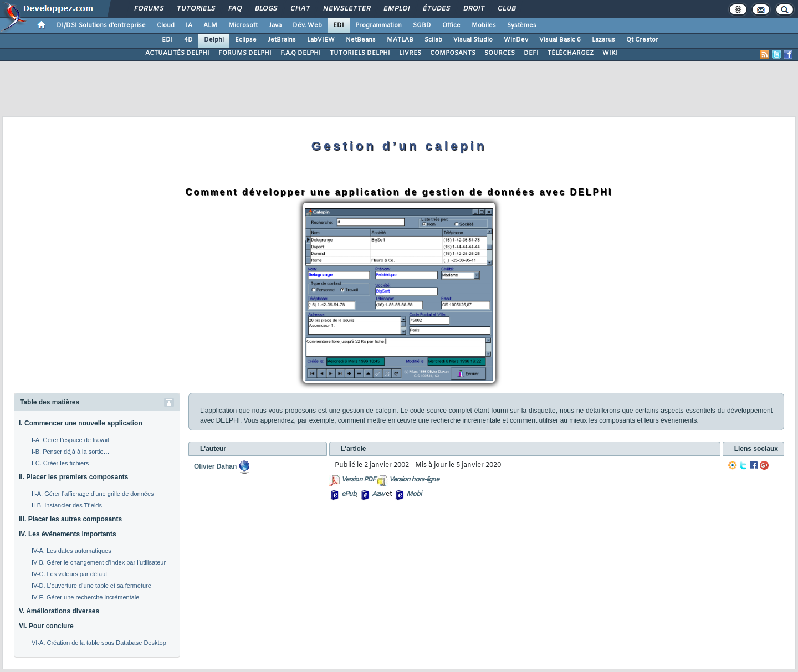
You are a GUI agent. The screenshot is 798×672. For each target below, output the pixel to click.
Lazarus (603, 40)
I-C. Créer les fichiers (60, 463)
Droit (473, 9)
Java (275, 25)
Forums (148, 9)
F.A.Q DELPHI (301, 53)
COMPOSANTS (453, 53)
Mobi (414, 494)
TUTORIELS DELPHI (360, 53)
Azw (378, 494)
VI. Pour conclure (46, 626)
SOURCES (500, 53)
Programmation (378, 25)
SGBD (422, 25)
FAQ (234, 9)
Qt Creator (642, 40)
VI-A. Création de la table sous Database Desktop (99, 643)
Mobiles (484, 25)
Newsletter (346, 9)
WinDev (516, 40)
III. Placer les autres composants (70, 519)
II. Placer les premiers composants (73, 477)
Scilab (433, 40)
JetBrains (282, 40)
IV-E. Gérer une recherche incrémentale (85, 597)
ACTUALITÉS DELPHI (177, 53)
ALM (210, 25)
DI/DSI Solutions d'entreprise (101, 25)
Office (451, 25)
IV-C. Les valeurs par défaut (69, 574)
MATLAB (400, 40)
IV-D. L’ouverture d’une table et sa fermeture (91, 586)
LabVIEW (321, 40)
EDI (339, 25)
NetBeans (361, 40)
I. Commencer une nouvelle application (81, 423)
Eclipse (246, 40)
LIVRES (410, 53)
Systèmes (522, 25)
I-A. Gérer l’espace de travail (70, 440)
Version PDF (358, 480)
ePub (349, 494)
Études (436, 9)
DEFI (531, 53)
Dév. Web (307, 25)
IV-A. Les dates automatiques (71, 551)
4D (188, 40)
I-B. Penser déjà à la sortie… (71, 452)
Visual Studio (473, 40)
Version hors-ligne (414, 480)
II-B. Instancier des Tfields (67, 505)
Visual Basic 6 (560, 40)
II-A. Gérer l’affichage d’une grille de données (93, 494)
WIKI (610, 53)
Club (506, 9)
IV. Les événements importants (68, 534)
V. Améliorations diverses (59, 611)
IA (189, 25)
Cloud (166, 25)
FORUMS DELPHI (245, 53)
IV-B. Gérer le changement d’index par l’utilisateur (99, 562)
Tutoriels (195, 9)
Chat (300, 9)
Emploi (396, 9)
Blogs (265, 9)
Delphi (214, 40)
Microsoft (243, 25)
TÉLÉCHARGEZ (571, 53)
